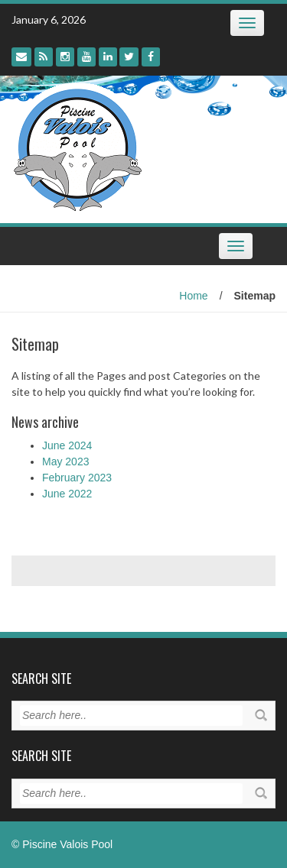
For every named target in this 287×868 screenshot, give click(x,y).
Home (193, 296)
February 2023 (77, 478)
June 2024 (67, 445)
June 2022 (67, 494)
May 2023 (65, 462)
